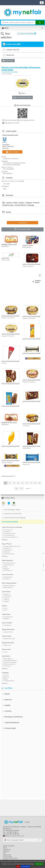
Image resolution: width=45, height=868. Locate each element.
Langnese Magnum (28, 266)
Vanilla (7, 548)
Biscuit (7, 569)
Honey (7, 602)
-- (23, 341)
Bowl (6, 677)
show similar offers (22, 229)
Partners (6, 851)
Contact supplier (12, 152)
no (5, 610)
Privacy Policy (8, 856)
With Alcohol (8, 587)
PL (9, 504)
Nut (6, 567)
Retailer (7, 619)
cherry (7, 598)
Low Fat (7, 579)
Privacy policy (25, 866)
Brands (7, 694)
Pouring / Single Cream (12, 546)
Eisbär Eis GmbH (28, 246)
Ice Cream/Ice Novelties (26, 34)
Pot (6, 675)
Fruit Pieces (8, 570)
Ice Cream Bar (9, 535)
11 (21, 488)
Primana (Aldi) (6, 260)
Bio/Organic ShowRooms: (14, 717)
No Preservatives (10, 664)
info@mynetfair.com (17, 836)
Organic (14, 504)
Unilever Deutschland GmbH (10, 135)
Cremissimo (26, 426)
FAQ (4, 853)
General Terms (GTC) (10, 858)
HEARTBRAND (27, 448)
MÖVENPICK (5, 246)
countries (8, 711)
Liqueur (7, 594)
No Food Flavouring (10, 660)
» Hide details (23, 223)
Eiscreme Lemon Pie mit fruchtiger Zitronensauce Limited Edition (21, 69)
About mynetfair (9, 846)
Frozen (7, 645)
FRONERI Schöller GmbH (9, 245)
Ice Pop (7, 531)
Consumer (8, 617)
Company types (10, 728)
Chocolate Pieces (10, 563)
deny (18, 866)
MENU (6, 28)
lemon (7, 552)
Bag (6, 679)
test (3, 504)
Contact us (7, 849)
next (27, 488)
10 (16, 488)
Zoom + (24, 93)
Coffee (7, 600)
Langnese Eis (26, 464)
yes (6, 608)
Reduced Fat (8, 577)
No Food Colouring (10, 662)
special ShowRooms (12, 722)
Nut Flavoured (9, 554)
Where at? (8, 700)
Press (5, 847)
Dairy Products (9, 565)
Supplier (8, 705)
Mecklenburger (27, 247)
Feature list (7, 855)
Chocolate (8, 550)
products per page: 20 (8, 476)
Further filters (9, 61)
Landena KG (5, 258)
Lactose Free (8, 632)
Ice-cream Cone (10, 533)
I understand (39, 864)
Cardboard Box (9, 681)
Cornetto (4, 363)
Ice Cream (8, 530)
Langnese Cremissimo (8, 318)
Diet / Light (8, 659)
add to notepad (7, 74)
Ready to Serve (9, 639)
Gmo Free (8, 666)
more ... (6, 540)
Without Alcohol (10, 586)
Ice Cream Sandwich (11, 537)
